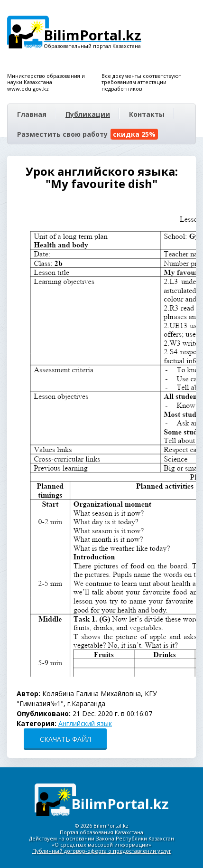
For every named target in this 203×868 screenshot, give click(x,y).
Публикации (88, 114)
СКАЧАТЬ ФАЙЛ (65, 739)
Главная (32, 114)
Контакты (147, 114)
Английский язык (85, 723)
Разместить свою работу (88, 134)
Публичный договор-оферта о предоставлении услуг (102, 851)
